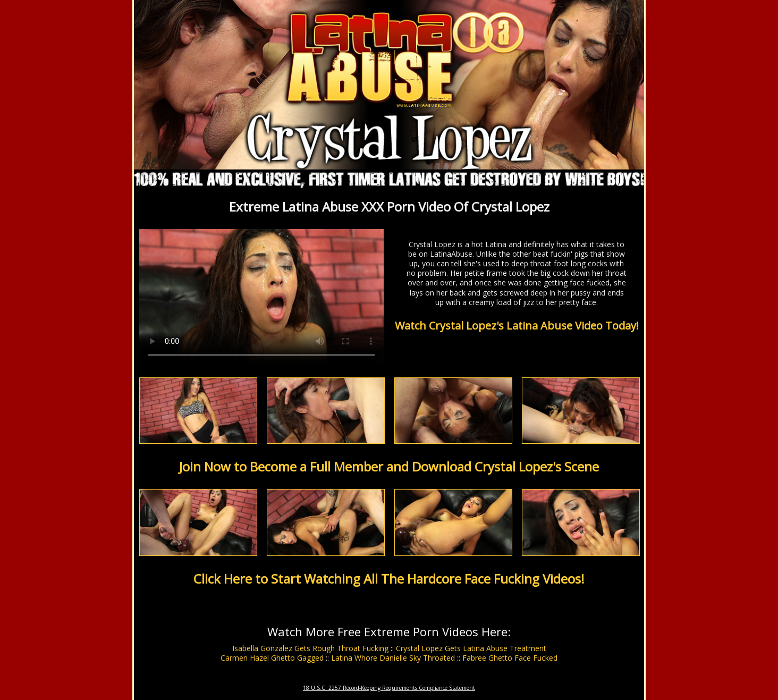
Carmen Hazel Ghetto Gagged (272, 658)
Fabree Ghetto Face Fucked (510, 658)
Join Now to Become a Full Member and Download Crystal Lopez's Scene (389, 466)
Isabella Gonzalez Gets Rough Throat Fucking (310, 648)
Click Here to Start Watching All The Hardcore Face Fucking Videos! (389, 579)
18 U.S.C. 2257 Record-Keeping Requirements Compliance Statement (389, 688)
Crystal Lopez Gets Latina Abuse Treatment (471, 648)
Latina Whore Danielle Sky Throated (393, 658)
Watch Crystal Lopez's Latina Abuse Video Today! (517, 326)
